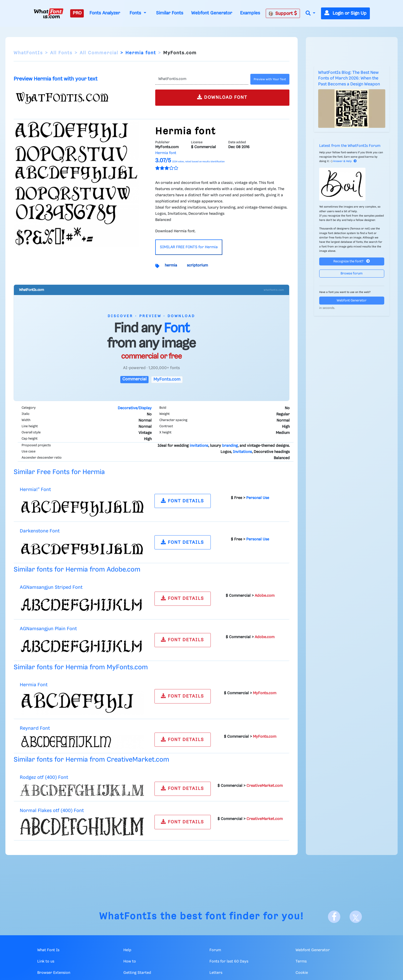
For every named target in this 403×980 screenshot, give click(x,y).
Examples (250, 13)
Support (283, 13)
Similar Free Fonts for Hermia (59, 472)
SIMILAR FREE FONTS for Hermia (189, 247)
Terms (301, 961)
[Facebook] (334, 917)
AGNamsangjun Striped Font (51, 587)
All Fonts (61, 53)
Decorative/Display (135, 408)
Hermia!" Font (35, 490)
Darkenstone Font (40, 531)
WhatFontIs (28, 53)
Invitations (242, 452)
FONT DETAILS (182, 501)
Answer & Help (345, 161)
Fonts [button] (136, 13)
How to (130, 961)
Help (127, 950)
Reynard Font (35, 728)
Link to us (46, 961)
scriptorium (197, 265)
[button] (310, 14)
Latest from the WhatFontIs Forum (350, 146)
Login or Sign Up (345, 13)
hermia (171, 265)
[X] (356, 917)
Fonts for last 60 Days (229, 961)
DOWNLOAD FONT (222, 97)
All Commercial (99, 53)
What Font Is (48, 950)
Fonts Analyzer (105, 13)
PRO (77, 13)
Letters (216, 973)
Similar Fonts (170, 13)
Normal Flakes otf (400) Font (52, 811)
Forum (215, 950)
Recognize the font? (352, 261)
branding (230, 446)
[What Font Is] (49, 13)
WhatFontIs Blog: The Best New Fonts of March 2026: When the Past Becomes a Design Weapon (349, 78)
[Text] (202, 79)
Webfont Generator (212, 13)
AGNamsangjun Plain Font (48, 629)
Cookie (302, 973)
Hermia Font (34, 685)
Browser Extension (54, 973)
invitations (199, 446)
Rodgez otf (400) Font (44, 777)
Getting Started (137, 973)
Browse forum (352, 274)
